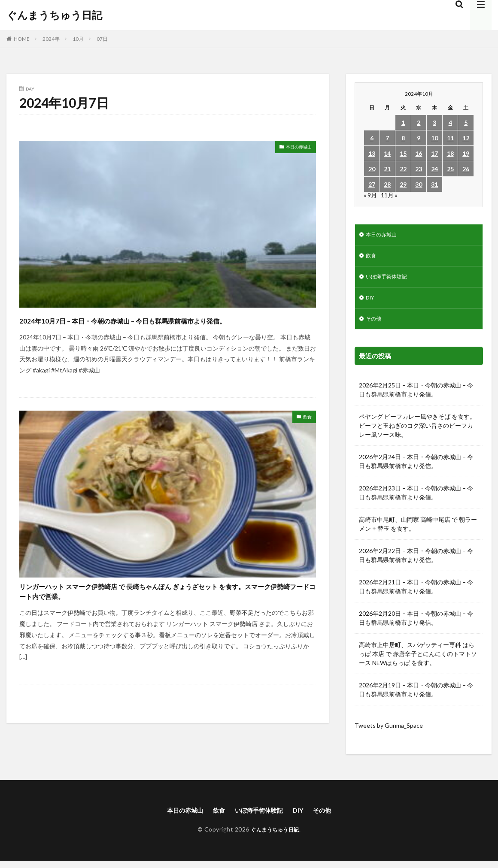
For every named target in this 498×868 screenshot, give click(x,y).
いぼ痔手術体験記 (390, 280)
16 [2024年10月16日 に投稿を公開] (419, 153)
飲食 (306, 434)
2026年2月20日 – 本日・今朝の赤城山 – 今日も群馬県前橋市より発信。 (416, 624)
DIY (371, 302)
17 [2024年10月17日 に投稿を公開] (434, 153)
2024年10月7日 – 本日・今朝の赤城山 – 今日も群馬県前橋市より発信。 (165, 327)
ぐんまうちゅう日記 (54, 15)
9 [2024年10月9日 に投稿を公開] (419, 138)
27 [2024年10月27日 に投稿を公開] (372, 184)
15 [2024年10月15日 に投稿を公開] (403, 153)
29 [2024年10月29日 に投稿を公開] (403, 184)
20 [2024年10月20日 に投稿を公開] (372, 169)
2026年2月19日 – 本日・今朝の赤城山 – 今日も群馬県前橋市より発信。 (416, 696)
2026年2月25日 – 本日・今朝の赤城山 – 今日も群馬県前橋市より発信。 (416, 396)
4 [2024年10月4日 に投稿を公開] (450, 122)
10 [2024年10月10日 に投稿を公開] (434, 138)
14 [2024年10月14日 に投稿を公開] (387, 153)
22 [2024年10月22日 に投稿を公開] (403, 169)
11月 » (389, 195)
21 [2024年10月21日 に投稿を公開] (387, 169)
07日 (102, 39)
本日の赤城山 (294, 148)
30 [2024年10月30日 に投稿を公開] (419, 184)
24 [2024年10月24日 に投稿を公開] (434, 169)
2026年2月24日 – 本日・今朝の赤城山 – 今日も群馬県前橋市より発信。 (416, 468)
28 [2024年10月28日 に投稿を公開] (387, 184)
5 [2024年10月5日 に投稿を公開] (466, 122)
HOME (22, 39)
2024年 (51, 39)
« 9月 (370, 195)
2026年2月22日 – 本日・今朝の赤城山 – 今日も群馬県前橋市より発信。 (416, 562)
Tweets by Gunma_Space (389, 732)
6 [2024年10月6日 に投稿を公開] (372, 138)
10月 (78, 39)
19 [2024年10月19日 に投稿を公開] (466, 153)
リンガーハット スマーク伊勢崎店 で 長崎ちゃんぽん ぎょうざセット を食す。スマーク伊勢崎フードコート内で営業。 (167, 612)
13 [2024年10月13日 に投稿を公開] (372, 153)
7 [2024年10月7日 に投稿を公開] (387, 138)
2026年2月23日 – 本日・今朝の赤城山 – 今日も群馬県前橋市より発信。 (416, 499)
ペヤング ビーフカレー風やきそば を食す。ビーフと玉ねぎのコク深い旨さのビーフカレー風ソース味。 (417, 432)
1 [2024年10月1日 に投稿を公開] (403, 122)
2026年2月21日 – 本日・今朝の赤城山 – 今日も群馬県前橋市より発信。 (416, 593)
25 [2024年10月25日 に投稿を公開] (450, 169)
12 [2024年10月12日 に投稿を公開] (466, 138)
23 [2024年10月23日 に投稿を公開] (419, 169)
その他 (375, 325)
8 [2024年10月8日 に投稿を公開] (403, 138)
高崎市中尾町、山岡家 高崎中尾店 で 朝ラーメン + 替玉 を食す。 (418, 530)
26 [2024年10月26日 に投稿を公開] (466, 169)
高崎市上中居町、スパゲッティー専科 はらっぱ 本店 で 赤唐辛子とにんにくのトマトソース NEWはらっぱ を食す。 (418, 660)
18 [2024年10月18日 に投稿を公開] (450, 153)
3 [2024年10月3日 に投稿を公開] (434, 122)
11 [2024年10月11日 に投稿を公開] (450, 138)
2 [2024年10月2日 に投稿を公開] (419, 122)
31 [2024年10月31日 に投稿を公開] (434, 184)
